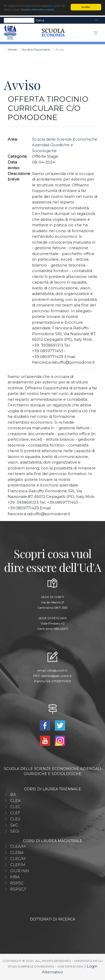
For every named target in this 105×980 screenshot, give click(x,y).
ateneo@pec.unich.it (57, 676)
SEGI (15, 831)
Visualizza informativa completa (37, 10)
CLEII (15, 819)
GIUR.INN (20, 871)
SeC (14, 825)
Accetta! (86, 7)
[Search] (19, 20)
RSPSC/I (18, 889)
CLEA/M (18, 846)
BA (13, 795)
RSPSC (17, 883)
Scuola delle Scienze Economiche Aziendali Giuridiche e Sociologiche (65, 145)
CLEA (15, 801)
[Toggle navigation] (96, 20)
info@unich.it (57, 670)
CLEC (15, 807)
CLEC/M (18, 859)
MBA (15, 877)
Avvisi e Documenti (36, 49)
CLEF (15, 813)
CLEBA (17, 852)
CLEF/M (18, 865)
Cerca (40, 20)
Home (12, 49)
